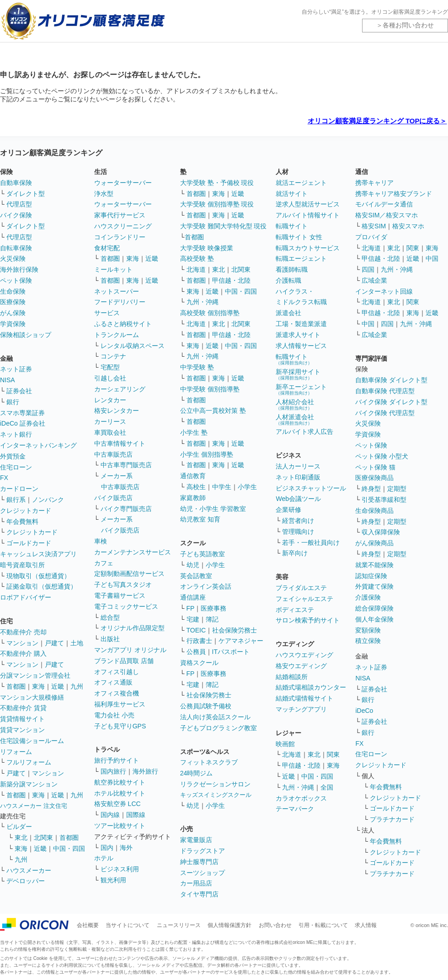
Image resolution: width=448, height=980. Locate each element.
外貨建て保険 (374, 586)
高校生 (196, 487)
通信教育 (193, 476)
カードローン (19, 489)
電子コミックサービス (126, 606)
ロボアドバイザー (26, 597)
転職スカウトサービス (308, 248)
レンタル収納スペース (133, 346)
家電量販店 (196, 840)
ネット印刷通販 (298, 477)
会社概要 (88, 925)
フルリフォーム (29, 762)
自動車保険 (16, 183)
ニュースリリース (179, 925)
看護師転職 (292, 269)
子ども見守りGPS (120, 726)
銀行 (13, 402)
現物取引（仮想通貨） (38, 576)
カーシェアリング (120, 389)
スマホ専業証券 (22, 413)
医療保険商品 (374, 478)
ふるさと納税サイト (123, 324)
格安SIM (374, 226)
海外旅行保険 (19, 269)
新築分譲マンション (29, 784)
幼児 (193, 565)
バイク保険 (16, 215)
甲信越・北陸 (231, 280)
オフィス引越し (117, 672)
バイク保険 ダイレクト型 (391, 402)
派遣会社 (288, 313)
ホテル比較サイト (120, 793)
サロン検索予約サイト (308, 620)
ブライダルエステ (301, 588)
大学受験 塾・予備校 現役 (217, 183)
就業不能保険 (374, 565)
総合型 (110, 617)
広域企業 (374, 280)
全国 (327, 787)
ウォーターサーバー (123, 183)
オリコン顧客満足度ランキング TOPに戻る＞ (377, 121)
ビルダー (19, 827)
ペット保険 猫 (375, 467)
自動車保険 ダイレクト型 (391, 380)
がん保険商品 (374, 543)
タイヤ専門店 (199, 894)
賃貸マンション (22, 730)
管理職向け (298, 532)
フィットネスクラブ (209, 762)
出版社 (110, 639)
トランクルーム (117, 335)
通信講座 (193, 597)
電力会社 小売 (114, 715)
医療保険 (13, 302)
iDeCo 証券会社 (23, 423)
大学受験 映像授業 (207, 248)
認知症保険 (371, 576)
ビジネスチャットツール (311, 488)
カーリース (110, 422)
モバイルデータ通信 (384, 204)
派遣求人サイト (298, 335)
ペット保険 (16, 280)
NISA (8, 380)
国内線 (110, 815)
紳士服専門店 (199, 862)
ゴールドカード (29, 543)
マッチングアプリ (301, 709)
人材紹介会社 (295, 404)
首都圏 (16, 686)
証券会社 (19, 391)
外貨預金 (13, 456)
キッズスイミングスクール (216, 795)
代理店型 (19, 204)
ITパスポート (231, 652)
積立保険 (368, 641)
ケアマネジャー (241, 641)
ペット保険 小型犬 (382, 456)
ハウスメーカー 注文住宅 (34, 806)
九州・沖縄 (203, 302)
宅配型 (110, 367)
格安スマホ (408, 226)
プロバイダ (371, 237)
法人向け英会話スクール (215, 717)
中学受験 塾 (197, 367)
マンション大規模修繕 (32, 697)
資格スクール (199, 663)
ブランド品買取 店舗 (124, 661)
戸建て (54, 643)
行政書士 (199, 641)
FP (191, 608)
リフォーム (16, 752)
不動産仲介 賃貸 (23, 708)
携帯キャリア (374, 183)
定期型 (397, 489)
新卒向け (295, 553)
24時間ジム (197, 773)
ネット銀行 (16, 434)
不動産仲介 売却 (23, 632)
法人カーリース (298, 466)
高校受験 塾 (197, 258)
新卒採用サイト (298, 374)
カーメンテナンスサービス (133, 552)
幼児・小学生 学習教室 (213, 509)
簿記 (212, 619)
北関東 (43, 838)
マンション (22, 643)
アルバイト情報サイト (308, 215)
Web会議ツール (298, 499)
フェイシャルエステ (304, 599)
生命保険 (13, 291)
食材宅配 (107, 248)
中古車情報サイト (120, 443)
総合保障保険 (374, 608)
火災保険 (13, 258)
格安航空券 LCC (117, 804)
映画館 (285, 744)
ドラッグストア (203, 851)
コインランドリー (120, 237)
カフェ (104, 563)
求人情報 (366, 925)
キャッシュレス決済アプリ (38, 554)
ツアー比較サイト (120, 826)
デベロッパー (26, 881)
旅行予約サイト (117, 760)
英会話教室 (196, 576)
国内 (107, 848)
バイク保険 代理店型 (385, 413)
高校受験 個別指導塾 (210, 313)
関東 (333, 754)
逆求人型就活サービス (308, 204)
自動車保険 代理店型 (385, 391)
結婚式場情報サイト (304, 698)
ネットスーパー (117, 291)
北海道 (196, 269)
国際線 (136, 815)
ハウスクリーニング (123, 226)
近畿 (58, 686)
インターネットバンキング (38, 445)
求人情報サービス (301, 346)
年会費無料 (22, 522)
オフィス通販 (113, 682)
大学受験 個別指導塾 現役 (217, 204)
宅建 (193, 619)
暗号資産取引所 (22, 565)
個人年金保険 (374, 619)
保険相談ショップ (26, 335)
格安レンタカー (117, 411)
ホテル (104, 858)
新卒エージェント (301, 389)
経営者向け (298, 521)
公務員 (196, 652)
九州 (77, 686)
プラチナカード (392, 819)
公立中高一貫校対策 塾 (213, 411)
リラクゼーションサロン (215, 784)
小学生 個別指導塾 (207, 454)
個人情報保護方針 (229, 925)
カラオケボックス (301, 798)
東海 (38, 686)
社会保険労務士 (235, 630)
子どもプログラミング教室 (219, 728)
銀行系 (16, 500)
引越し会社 (110, 378)
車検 (101, 541)
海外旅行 (145, 771)
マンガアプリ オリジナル (130, 650)
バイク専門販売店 (126, 509)
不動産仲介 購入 (23, 653)
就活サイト (292, 194)
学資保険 (13, 324)
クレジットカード (26, 511)
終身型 (371, 489)
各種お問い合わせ (408, 25)
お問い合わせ (275, 925)
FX (4, 478)
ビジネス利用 (120, 869)
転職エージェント (301, 258)
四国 (368, 269)
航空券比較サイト (120, 782)
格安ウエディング (301, 666)
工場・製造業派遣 (301, 324)
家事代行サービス (120, 215)
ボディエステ (295, 610)
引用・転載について (323, 925)
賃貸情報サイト (22, 719)
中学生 (222, 487)
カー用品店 (196, 883)
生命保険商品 (374, 511)
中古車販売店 (113, 454)
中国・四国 (69, 848)
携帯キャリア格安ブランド (394, 194)
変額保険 (368, 630)
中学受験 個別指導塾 (210, 389)
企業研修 (288, 510)
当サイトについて (128, 925)
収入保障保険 (381, 532)
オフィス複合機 (117, 693)
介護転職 (288, 280)
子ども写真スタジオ (123, 585)
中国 (432, 258)
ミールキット (113, 269)
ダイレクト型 (26, 194)
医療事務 (213, 608)
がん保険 (13, 313)
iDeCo (364, 711)
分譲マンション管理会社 (35, 675)
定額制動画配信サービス (129, 574)
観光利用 (113, 880)
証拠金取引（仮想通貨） (42, 586)
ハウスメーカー (29, 870)
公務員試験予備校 (206, 706)
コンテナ (113, 356)
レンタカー (110, 400)
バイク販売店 (113, 498)
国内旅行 (113, 771)
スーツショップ (203, 873)
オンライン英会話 (206, 586)
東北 (21, 838)
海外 (126, 848)
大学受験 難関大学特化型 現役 (224, 226)
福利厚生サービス (120, 704)
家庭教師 (193, 498)
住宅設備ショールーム (32, 741)
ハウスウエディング (304, 655)
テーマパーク (295, 809)
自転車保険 (16, 248)
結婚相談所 (292, 677)
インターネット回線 (384, 291)
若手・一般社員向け (311, 543)
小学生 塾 (194, 432)
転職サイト (292, 226)
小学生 (247, 487)
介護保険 (368, 597)
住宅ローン (16, 467)
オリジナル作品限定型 (133, 628)
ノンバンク (48, 500)
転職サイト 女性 (299, 237)
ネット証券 (16, 369)
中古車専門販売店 (126, 465)
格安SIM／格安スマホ (387, 215)
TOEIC (196, 630)
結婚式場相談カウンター (311, 687)
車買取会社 (110, 432)
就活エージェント (301, 183)
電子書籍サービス (120, 595)
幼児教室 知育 (200, 519)
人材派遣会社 (295, 419)
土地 (77, 643)
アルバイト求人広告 (304, 432)
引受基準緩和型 (384, 500)
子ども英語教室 (203, 554)
